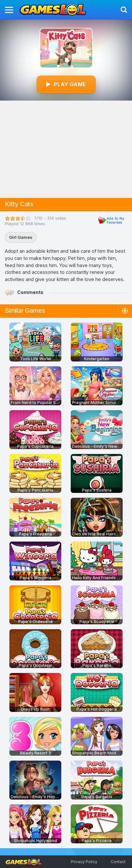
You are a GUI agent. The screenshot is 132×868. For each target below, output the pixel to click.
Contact (118, 862)
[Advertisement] (66, 149)
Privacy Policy (84, 862)
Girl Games (21, 237)
